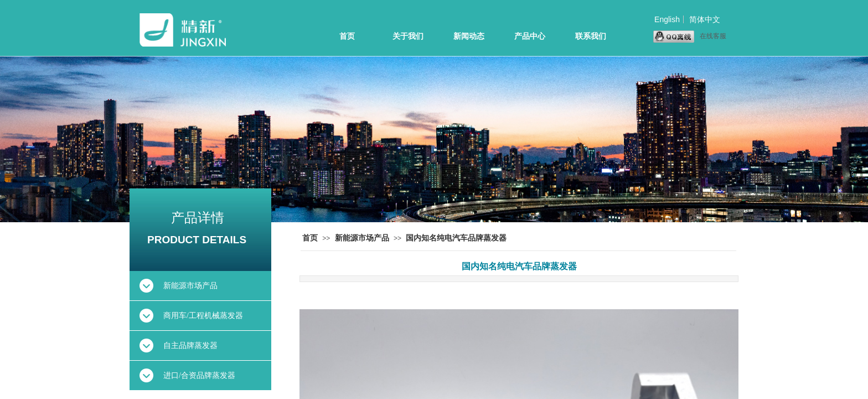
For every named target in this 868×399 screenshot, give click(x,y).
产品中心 (530, 36)
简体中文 (705, 19)
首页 (347, 36)
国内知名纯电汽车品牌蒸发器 (456, 238)
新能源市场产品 (362, 238)
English (667, 19)
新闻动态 (469, 36)
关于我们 (408, 36)
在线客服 (690, 37)
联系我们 (591, 36)
